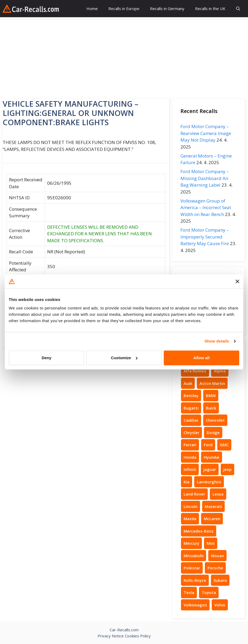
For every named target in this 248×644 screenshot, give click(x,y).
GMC (224, 445)
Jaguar (210, 469)
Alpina (220, 371)
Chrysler (191, 433)
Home (92, 8)
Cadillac (191, 420)
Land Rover (194, 494)
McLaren (212, 519)
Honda (190, 457)
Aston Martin (212, 383)
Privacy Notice (111, 636)
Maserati (213, 506)
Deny (46, 358)
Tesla (189, 592)
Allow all (201, 358)
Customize (124, 358)
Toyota (209, 592)
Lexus (218, 494)
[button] (238, 9)
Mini (211, 543)
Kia (187, 482)
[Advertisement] (124, 57)
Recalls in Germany (167, 8)
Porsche (215, 568)
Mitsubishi (194, 556)
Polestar (192, 568)
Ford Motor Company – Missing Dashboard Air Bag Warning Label (205, 178)
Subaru (220, 580)
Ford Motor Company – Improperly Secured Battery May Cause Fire (205, 237)
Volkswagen (195, 605)
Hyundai (212, 457)
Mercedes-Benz (199, 531)
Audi (188, 383)
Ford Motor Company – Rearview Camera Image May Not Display (206, 133)
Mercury (191, 543)
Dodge (213, 433)
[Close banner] (237, 281)
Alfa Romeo (195, 371)
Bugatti (191, 408)
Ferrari (190, 445)
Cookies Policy (138, 636)
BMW (211, 395)
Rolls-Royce (195, 580)
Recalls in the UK (210, 8)
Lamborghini (209, 482)
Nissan (217, 556)
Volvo (220, 605)
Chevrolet (215, 420)
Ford (208, 445)
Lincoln (191, 506)
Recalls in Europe (124, 8)
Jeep (227, 469)
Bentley (191, 395)
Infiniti (190, 469)
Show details (217, 341)
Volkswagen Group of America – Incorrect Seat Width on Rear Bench (206, 208)
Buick (211, 408)
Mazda (190, 519)
